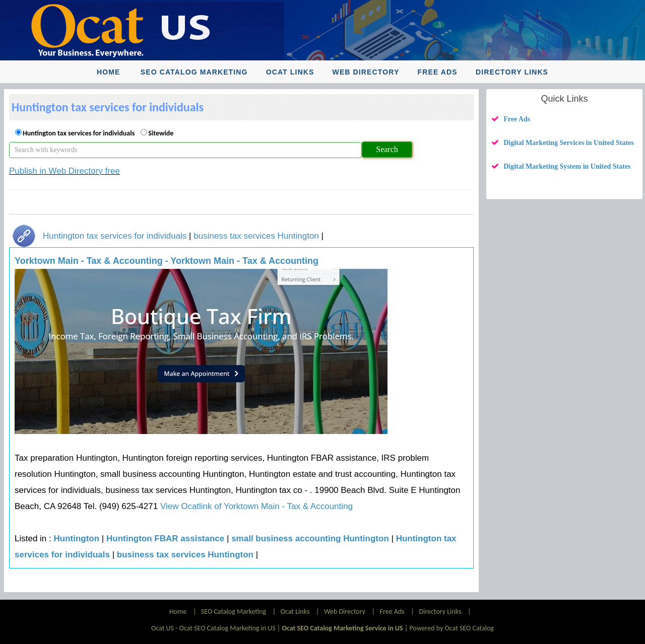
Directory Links (512, 72)
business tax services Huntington (256, 236)
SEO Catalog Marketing (194, 72)
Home (108, 72)
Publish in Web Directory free (64, 171)
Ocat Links (290, 72)
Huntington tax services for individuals (79, 133)
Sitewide (161, 133)
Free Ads (438, 72)
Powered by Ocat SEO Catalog (451, 628)
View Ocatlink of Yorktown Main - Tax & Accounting (255, 506)
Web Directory (366, 72)
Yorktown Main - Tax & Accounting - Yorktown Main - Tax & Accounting (167, 261)
